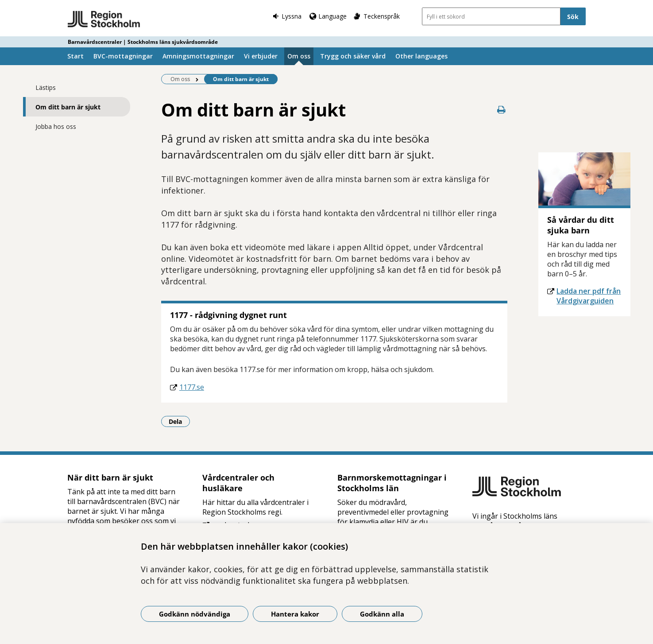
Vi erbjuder (261, 56)
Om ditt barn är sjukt (68, 107)
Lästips (46, 87)
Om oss (299, 56)
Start (75, 56)
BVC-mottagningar (123, 56)
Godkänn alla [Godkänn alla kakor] (382, 614)
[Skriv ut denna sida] (501, 110)
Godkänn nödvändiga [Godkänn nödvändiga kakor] (195, 614)
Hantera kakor (295, 614)
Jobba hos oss (56, 126)
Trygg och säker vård (353, 56)
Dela (179, 421)
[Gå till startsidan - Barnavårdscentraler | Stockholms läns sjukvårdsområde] (104, 19)
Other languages (421, 56)
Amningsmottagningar (198, 56)
